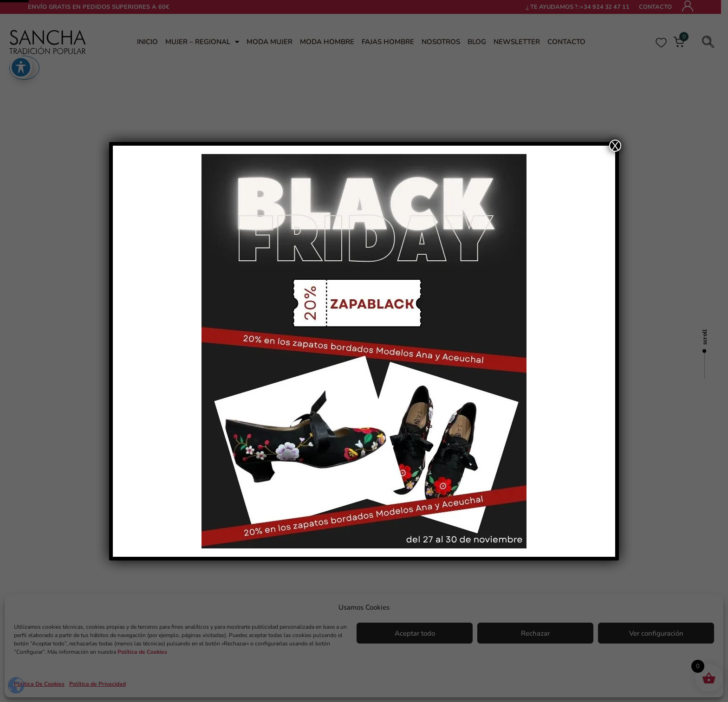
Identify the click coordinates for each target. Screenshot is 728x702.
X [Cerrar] (615, 146)
